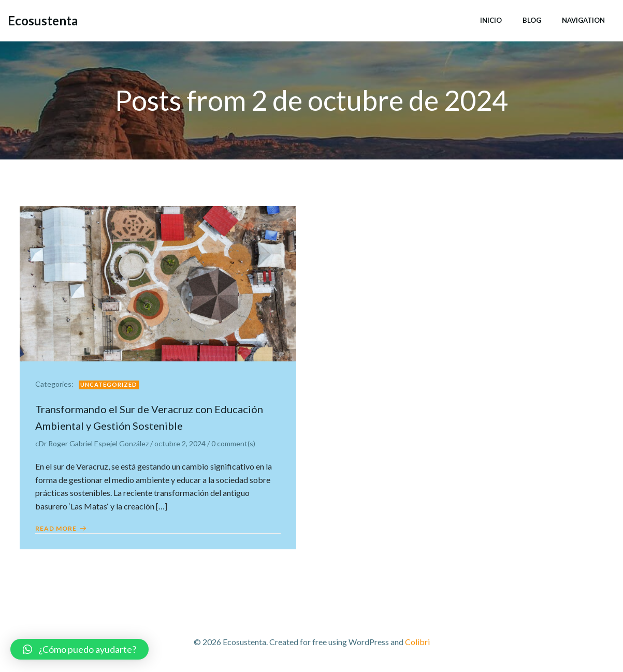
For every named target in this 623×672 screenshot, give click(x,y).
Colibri (417, 642)
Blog (532, 20)
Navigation (583, 20)
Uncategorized (109, 384)
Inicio (491, 20)
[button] (79, 649)
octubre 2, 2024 (180, 443)
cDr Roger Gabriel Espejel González (92, 443)
